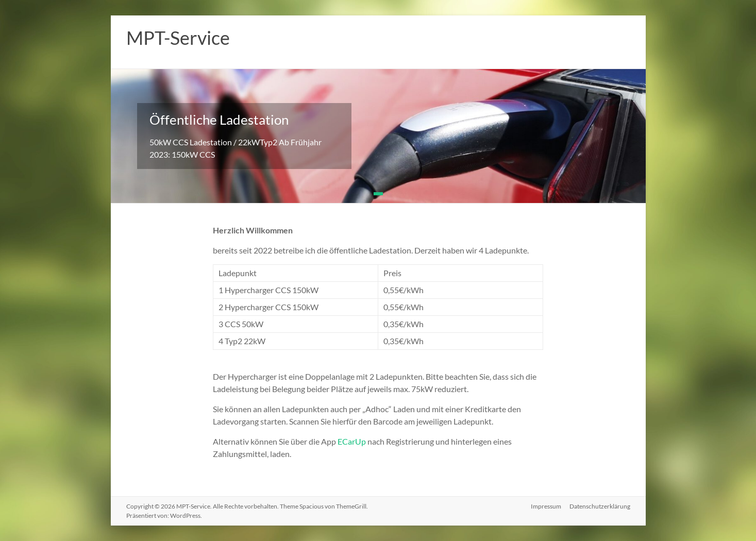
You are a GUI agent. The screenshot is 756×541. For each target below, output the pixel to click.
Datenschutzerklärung (600, 506)
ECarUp (352, 441)
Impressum (546, 506)
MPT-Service (178, 38)
